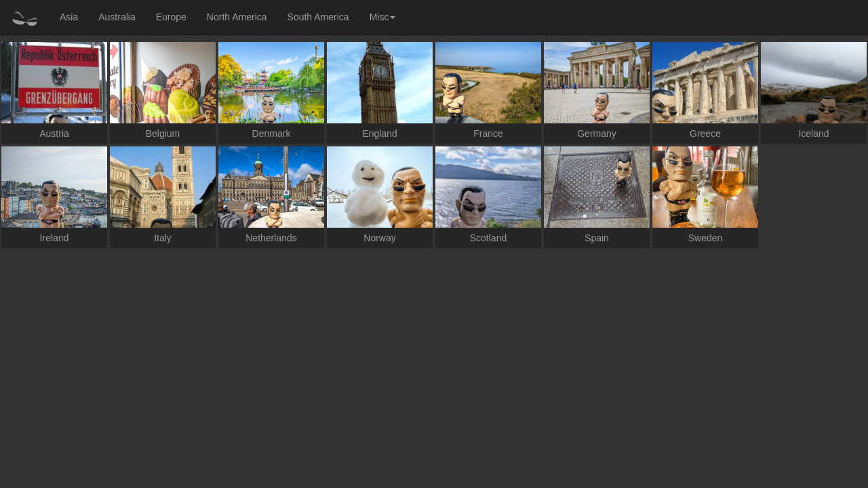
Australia (117, 17)
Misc (383, 17)
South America (318, 17)
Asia (69, 17)
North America (237, 17)
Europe (171, 17)
